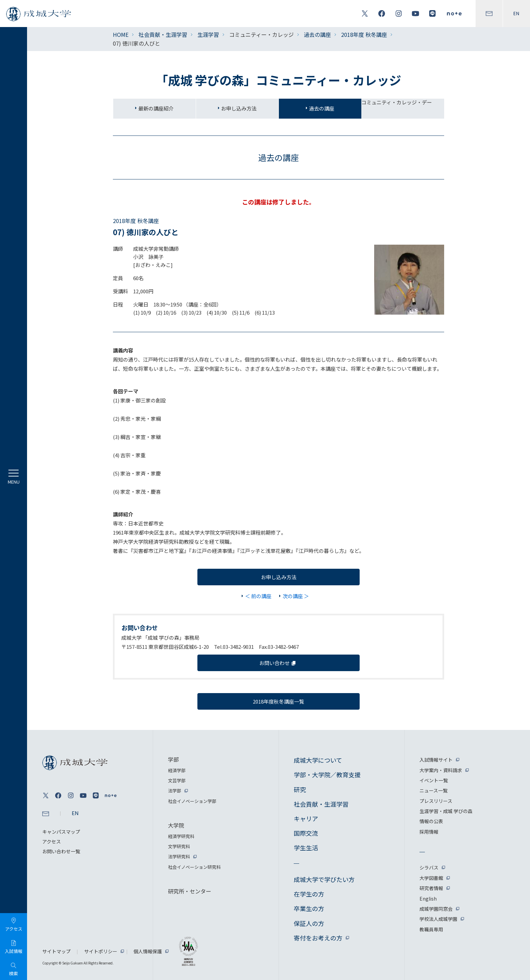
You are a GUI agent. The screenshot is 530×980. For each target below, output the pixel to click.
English (428, 899)
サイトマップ (56, 951)
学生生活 (306, 848)
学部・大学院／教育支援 (327, 775)
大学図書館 (431, 878)
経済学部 (177, 770)
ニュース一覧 (433, 790)
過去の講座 (317, 34)
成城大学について (318, 760)
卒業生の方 (309, 908)
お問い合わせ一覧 (61, 851)
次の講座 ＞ (296, 596)
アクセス (52, 841)
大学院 (176, 825)
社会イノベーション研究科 (194, 867)
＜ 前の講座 (258, 596)
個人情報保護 (148, 951)
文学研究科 (179, 846)
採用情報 (429, 832)
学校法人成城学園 (438, 919)
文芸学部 (177, 780)
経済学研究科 (181, 836)
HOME (121, 34)
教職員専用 (431, 929)
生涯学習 (208, 34)
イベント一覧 (434, 780)
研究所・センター (190, 891)
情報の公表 (431, 821)
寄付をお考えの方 (318, 938)
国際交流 (306, 833)
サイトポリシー (101, 951)
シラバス (429, 867)
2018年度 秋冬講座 (364, 34)
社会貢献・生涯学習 (163, 34)
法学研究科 (179, 856)
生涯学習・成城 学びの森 (446, 811)
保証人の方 (309, 923)
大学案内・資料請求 (441, 770)
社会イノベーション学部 (192, 801)
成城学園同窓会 (436, 909)
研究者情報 (431, 888)
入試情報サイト (436, 760)
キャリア (306, 818)
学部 (173, 759)
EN (516, 14)
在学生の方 (309, 894)
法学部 (175, 791)
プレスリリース (436, 801)
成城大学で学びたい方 (324, 879)
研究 (300, 789)
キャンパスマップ (61, 832)
